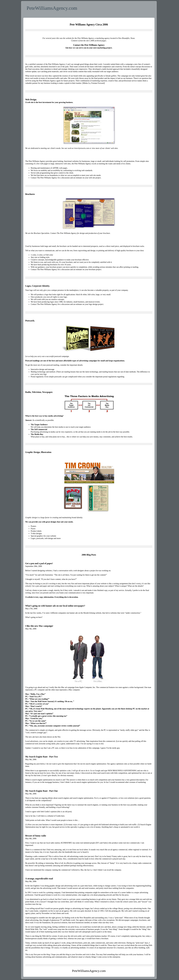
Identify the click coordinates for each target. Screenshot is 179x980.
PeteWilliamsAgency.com (52, 8)
